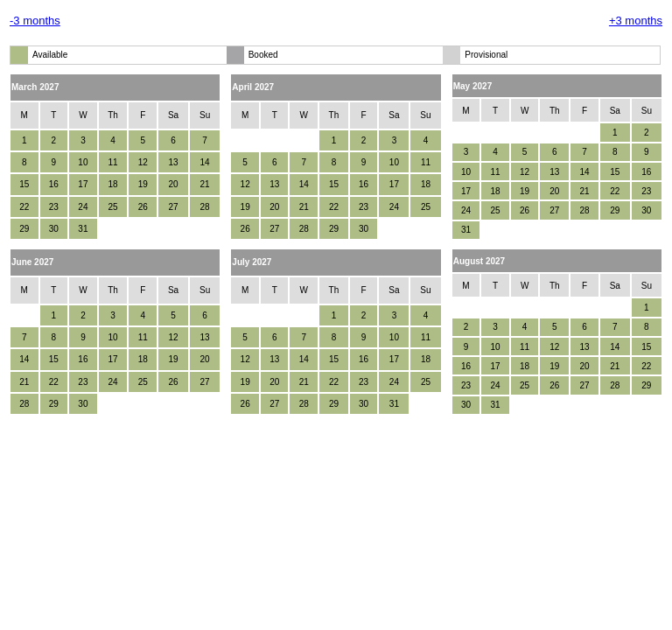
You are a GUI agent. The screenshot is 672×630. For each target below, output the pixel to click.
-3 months (35, 21)
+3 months (636, 21)
